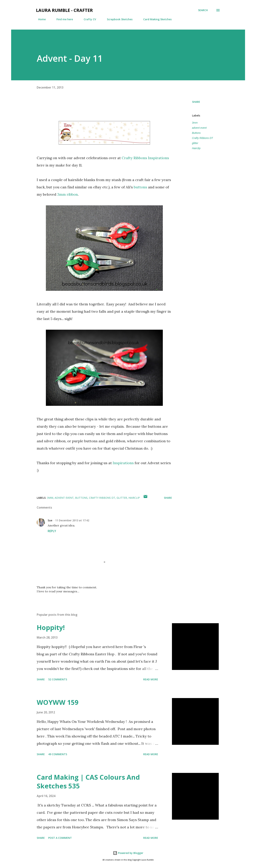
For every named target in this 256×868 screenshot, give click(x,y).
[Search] (203, 10)
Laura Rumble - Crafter (64, 10)
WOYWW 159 (58, 702)
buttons (141, 187)
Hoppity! (51, 627)
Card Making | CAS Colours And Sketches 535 (88, 782)
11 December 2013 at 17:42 (72, 520)
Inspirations (124, 463)
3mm (195, 123)
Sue (50, 520)
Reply (52, 531)
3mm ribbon (68, 194)
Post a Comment (60, 838)
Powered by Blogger (128, 853)
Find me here (62, 19)
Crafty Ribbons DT (203, 138)
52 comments (58, 679)
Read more (151, 679)
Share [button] (196, 102)
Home (40, 19)
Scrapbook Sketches (117, 19)
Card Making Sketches (155, 19)
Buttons (196, 133)
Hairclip (196, 148)
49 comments (58, 754)
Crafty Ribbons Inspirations (145, 158)
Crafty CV (88, 19)
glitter (195, 143)
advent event (199, 128)
